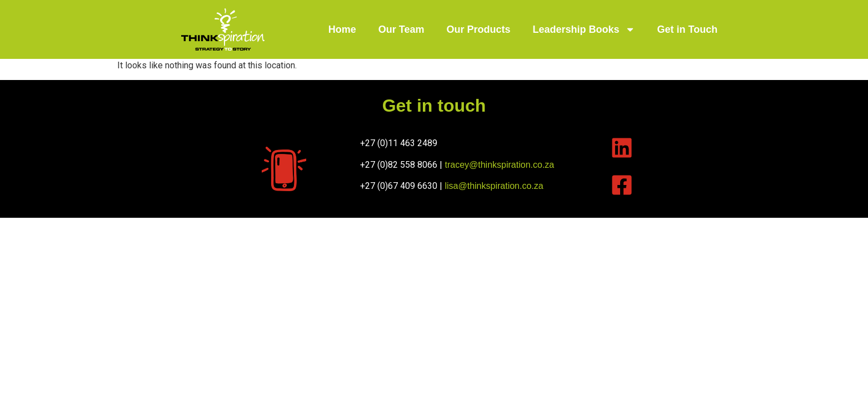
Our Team (401, 29)
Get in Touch (688, 29)
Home (342, 29)
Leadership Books (584, 29)
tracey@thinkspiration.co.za (499, 165)
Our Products (478, 29)
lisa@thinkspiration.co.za (494, 186)
